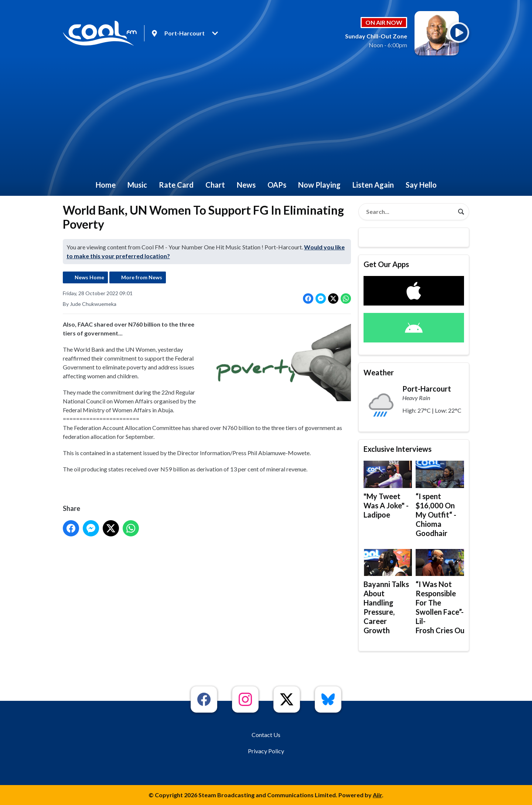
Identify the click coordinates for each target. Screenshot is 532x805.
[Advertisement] (266, 118)
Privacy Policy (266, 751)
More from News (142, 277)
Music (137, 185)
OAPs (277, 185)
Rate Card (176, 185)
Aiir (377, 795)
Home (106, 185)
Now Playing (319, 185)
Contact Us (266, 735)
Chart (215, 185)
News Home (89, 277)
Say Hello (421, 185)
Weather (379, 372)
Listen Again (373, 185)
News (246, 185)
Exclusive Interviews (398, 449)
